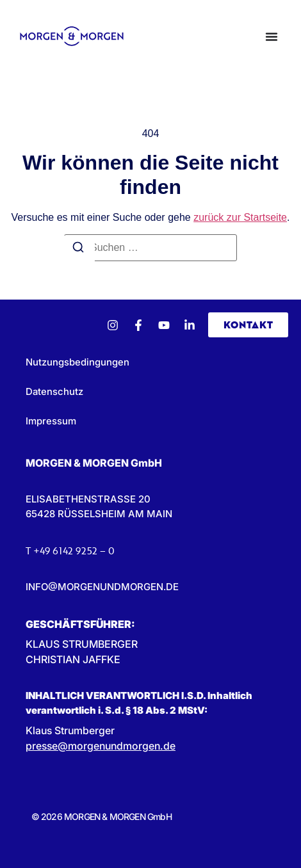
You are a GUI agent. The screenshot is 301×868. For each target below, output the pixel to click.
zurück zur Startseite (240, 217)
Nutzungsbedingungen (77, 362)
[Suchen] (78, 249)
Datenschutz (54, 391)
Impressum (51, 421)
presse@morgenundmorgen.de (101, 746)
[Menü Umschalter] (272, 36)
